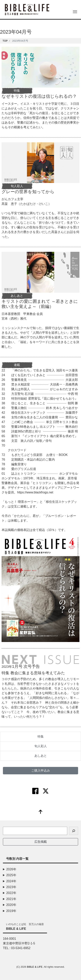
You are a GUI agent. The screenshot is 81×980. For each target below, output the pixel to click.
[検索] (74, 831)
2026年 (11, 869)
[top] (41, 812)
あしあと (41, 756)
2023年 (11, 887)
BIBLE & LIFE (35, 967)
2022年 (11, 893)
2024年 (11, 881)
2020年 (11, 905)
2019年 (11, 911)
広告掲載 (41, 842)
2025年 (11, 875)
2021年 (11, 899)
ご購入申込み (41, 771)
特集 (41, 737)
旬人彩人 (41, 746)
